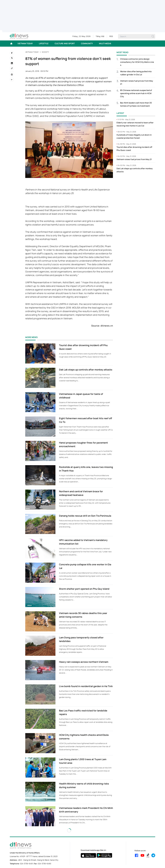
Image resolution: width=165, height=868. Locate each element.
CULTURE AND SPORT (65, 43)
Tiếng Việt (100, 36)
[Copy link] (12, 68)
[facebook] (12, 53)
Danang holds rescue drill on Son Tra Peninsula (85, 516)
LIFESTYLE (44, 43)
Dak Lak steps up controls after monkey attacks (86, 370)
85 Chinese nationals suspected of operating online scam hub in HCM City (136, 93)
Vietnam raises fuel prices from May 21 (134, 159)
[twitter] (12, 58)
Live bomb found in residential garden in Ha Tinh (86, 686)
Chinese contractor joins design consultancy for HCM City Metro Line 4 (137, 62)
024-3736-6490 (44, 864)
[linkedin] (12, 63)
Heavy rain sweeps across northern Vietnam (84, 662)
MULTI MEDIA (105, 43)
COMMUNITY (87, 43)
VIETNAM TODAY (25, 43)
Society (45, 52)
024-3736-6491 (26, 864)
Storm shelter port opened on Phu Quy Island (84, 589)
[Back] (12, 80)
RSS (111, 36)
